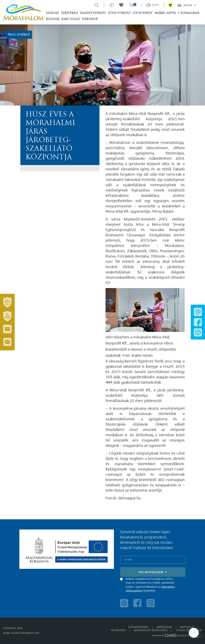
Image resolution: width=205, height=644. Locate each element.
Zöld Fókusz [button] (119, 13)
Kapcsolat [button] (71, 19)
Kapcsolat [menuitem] (187, 627)
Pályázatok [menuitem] (118, 630)
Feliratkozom (153, 572)
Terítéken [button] (69, 13)
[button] (194, 633)
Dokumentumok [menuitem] (138, 627)
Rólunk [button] (53, 19)
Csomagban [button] (189, 13)
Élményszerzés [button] (93, 13)
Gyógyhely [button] (143, 13)
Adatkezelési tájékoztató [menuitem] (151, 630)
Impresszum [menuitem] (164, 627)
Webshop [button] (90, 19)
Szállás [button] (52, 13)
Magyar (187, 5)
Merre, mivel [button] (165, 13)
